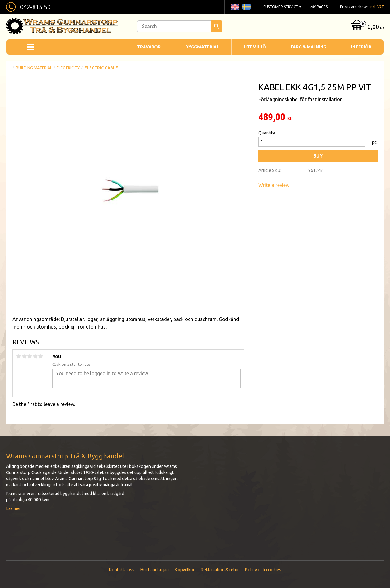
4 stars (35, 356)
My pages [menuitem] (319, 7)
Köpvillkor (185, 570)
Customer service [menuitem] (281, 7)
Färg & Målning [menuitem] (308, 47)
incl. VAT (377, 7)
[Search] (216, 26)
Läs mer (14, 508)
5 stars (41, 356)
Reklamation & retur (220, 570)
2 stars (24, 356)
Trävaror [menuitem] (149, 47)
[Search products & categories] (180, 26)
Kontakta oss (122, 570)
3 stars (30, 356)
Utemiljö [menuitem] (255, 47)
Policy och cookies (263, 570)
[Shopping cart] (367, 27)
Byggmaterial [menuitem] (202, 47)
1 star (19, 356)
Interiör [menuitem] (361, 47)
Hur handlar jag (154, 570)
